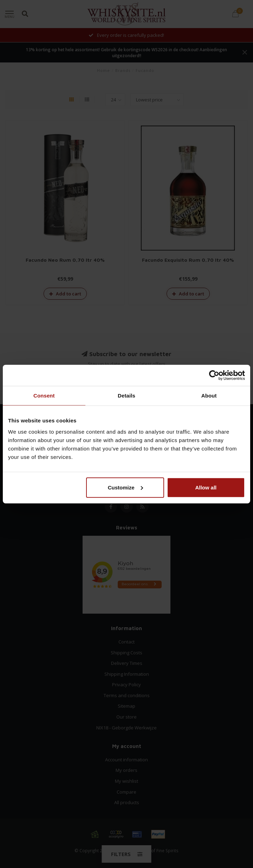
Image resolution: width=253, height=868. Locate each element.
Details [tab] (126, 396)
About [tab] (209, 396)
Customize (125, 487)
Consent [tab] (44, 396)
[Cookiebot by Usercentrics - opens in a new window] (214, 375)
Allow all (206, 487)
